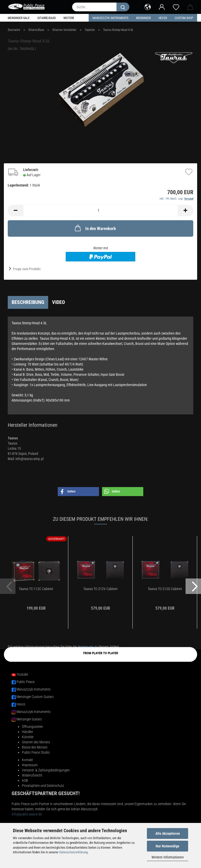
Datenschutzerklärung (73, 852)
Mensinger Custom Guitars (35, 697)
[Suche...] (123, 7)
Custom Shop (184, 18)
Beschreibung (28, 302)
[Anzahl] (100, 211)
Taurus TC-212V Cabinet (100, 589)
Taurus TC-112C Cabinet (36, 589)
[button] (148, 6)
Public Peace (26, 682)
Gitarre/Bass (47, 18)
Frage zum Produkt (27, 269)
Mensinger (143, 18)
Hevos (21, 704)
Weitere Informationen (168, 857)
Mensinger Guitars (29, 719)
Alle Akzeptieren (168, 833)
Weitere (69, 18)
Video (58, 302)
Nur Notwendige (167, 846)
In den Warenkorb (95, 228)
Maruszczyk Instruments (110, 18)
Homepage (86, 647)
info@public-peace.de (27, 814)
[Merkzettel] (176, 6)
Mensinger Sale (19, 18)
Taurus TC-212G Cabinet (165, 589)
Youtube (22, 674)
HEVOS (163, 18)
